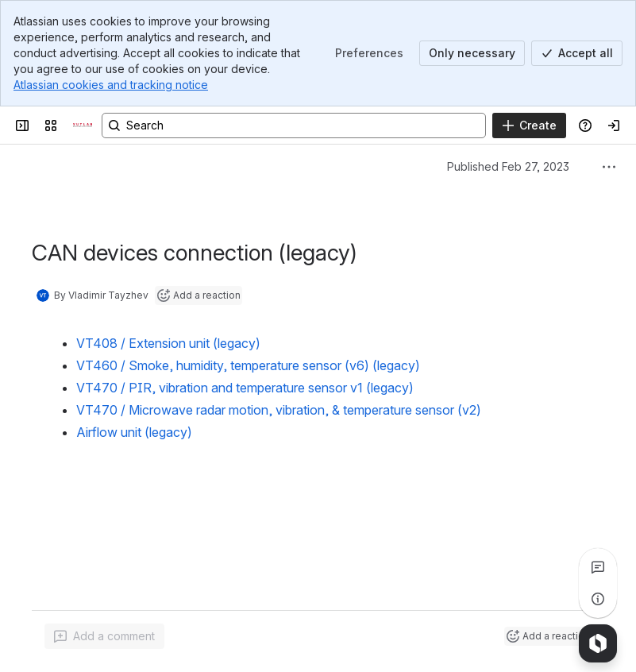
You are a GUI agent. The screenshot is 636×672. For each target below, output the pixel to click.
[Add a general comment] (104, 636)
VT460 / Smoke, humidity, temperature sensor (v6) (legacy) (248, 365)
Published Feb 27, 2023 (508, 166)
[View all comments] (598, 567)
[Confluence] (83, 126)
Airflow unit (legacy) (134, 432)
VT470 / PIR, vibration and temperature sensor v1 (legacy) (245, 388)
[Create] (529, 126)
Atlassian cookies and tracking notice (111, 85)
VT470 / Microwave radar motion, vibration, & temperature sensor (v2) (279, 410)
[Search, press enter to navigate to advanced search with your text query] (294, 126)
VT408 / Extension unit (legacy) (168, 343)
